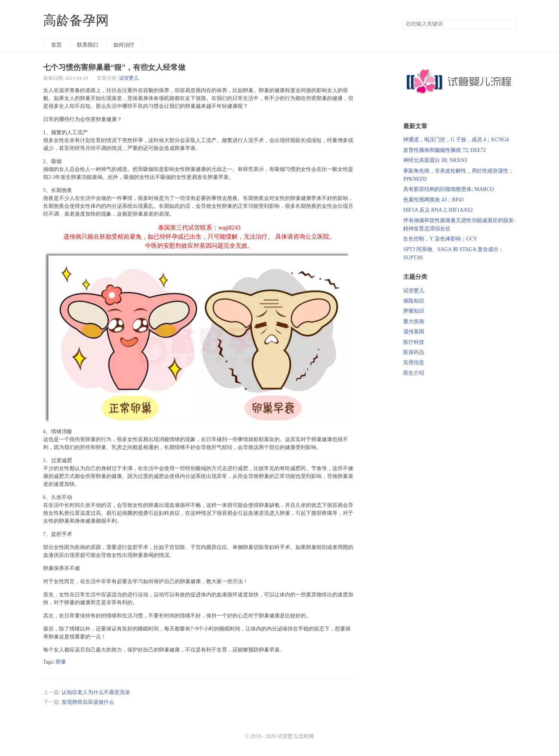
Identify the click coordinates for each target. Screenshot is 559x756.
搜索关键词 (403, 19)
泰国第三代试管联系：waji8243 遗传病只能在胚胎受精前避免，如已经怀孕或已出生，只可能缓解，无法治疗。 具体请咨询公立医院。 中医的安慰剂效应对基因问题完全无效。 (199, 237)
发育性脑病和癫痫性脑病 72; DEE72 (444, 150)
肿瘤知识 (414, 311)
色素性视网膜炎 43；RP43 (433, 200)
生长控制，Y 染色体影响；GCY (440, 239)
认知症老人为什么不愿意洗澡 (96, 692)
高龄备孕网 (76, 20)
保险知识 (414, 301)
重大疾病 (414, 321)
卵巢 (61, 662)
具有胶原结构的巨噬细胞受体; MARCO (448, 189)
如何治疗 (124, 45)
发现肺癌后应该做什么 (88, 702)
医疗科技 (414, 342)
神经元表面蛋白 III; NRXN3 (435, 160)
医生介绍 (414, 373)
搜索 (510, 24)
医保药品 (414, 352)
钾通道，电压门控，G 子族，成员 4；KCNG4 (456, 140)
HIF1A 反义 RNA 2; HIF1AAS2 (438, 210)
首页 (56, 45)
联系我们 (87, 45)
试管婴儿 (129, 78)
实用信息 (414, 362)
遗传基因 (414, 332)
